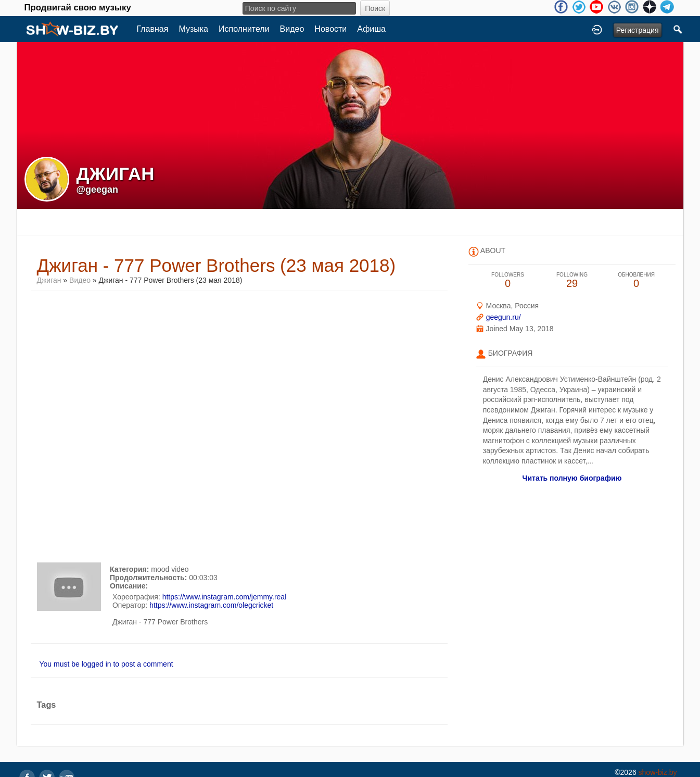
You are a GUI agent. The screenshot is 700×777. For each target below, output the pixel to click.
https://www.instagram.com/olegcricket (211, 605)
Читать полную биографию (572, 478)
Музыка (193, 29)
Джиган (49, 280)
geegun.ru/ (504, 317)
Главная (153, 29)
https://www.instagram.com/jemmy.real (225, 597)
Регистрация (638, 30)
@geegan (98, 190)
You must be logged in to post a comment (106, 664)
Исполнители (244, 29)
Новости (330, 29)
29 (572, 280)
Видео (292, 29)
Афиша (371, 29)
